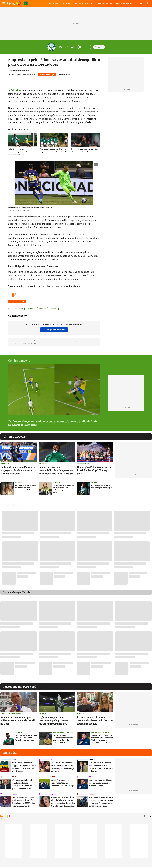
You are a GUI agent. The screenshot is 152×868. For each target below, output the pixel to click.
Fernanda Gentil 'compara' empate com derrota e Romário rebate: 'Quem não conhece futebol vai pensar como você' (63, 739)
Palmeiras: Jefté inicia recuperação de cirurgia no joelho (102, 488)
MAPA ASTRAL (54, 3)
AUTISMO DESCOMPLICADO (84, 3)
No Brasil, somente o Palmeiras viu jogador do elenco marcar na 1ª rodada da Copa (18, 470)
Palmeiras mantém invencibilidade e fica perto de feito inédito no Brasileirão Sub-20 (57, 470)
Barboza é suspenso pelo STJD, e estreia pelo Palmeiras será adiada (26, 738)
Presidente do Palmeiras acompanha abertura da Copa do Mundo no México (95, 720)
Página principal (14, 3)
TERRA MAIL (67, 3)
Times (99, 47)
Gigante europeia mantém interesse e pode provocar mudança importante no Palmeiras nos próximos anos (55, 720)
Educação (92, 760)
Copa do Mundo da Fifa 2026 (11, 714)
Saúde (14, 760)
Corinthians (5, 464)
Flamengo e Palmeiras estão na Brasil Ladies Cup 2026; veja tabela (94, 470)
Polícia (91, 794)
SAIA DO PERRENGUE (105, 3)
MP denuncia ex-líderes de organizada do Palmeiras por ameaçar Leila (63, 489)
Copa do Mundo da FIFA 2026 (26, 3)
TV (51, 760)
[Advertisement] (133, 489)
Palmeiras (67, 47)
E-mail (141, 3)
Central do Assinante (125, 3)
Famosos (92, 777)
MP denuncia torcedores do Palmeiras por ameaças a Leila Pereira (25, 488)
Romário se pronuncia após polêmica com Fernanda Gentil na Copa (18, 720)
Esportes (43, 309)
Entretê (53, 794)
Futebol (54, 309)
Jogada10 (31, 309)
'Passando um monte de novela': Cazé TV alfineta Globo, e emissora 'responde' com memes (102, 739)
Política (15, 777)
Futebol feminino (83, 464)
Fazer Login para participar (54, 330)
